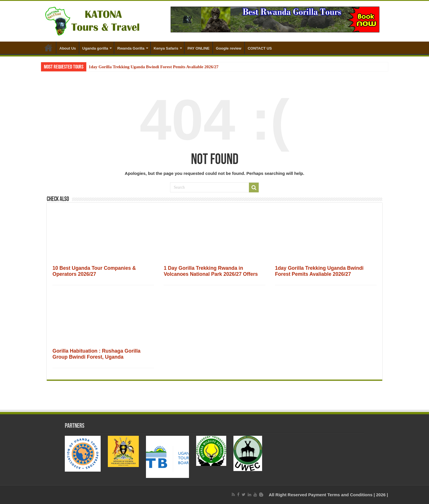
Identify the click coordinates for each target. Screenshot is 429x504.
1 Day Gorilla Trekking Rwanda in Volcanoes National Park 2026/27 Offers (211, 271)
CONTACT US (260, 48)
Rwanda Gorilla (131, 48)
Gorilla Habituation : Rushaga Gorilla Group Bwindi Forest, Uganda (96, 354)
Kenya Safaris (166, 48)
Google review (229, 48)
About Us (68, 48)
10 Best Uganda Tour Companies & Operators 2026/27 (94, 271)
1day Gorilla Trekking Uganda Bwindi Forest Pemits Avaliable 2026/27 (154, 67)
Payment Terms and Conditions (340, 495)
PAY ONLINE (199, 48)
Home (48, 48)
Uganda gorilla (95, 48)
